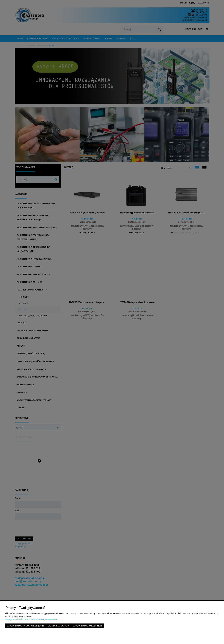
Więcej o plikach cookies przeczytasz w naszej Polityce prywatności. (31, 619)
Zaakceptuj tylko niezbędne (26, 626)
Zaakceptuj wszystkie (88, 626)
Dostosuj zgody (58, 626)
